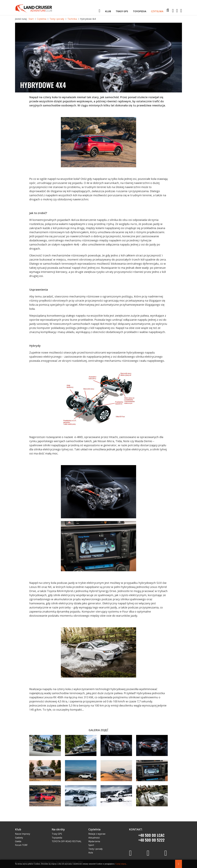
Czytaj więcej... (121, 864)
